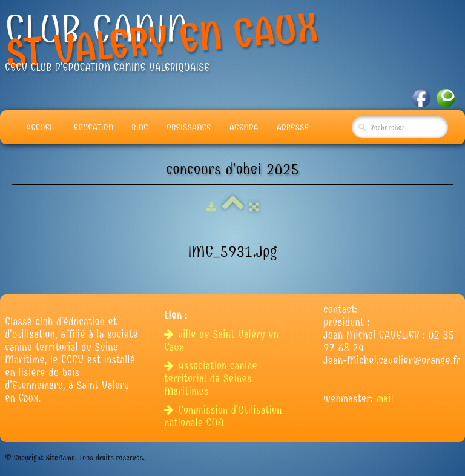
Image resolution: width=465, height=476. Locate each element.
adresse (293, 127)
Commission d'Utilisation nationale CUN (223, 417)
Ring (140, 127)
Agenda (244, 127)
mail (385, 399)
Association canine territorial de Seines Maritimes (211, 379)
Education (94, 127)
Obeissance (189, 127)
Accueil (41, 127)
